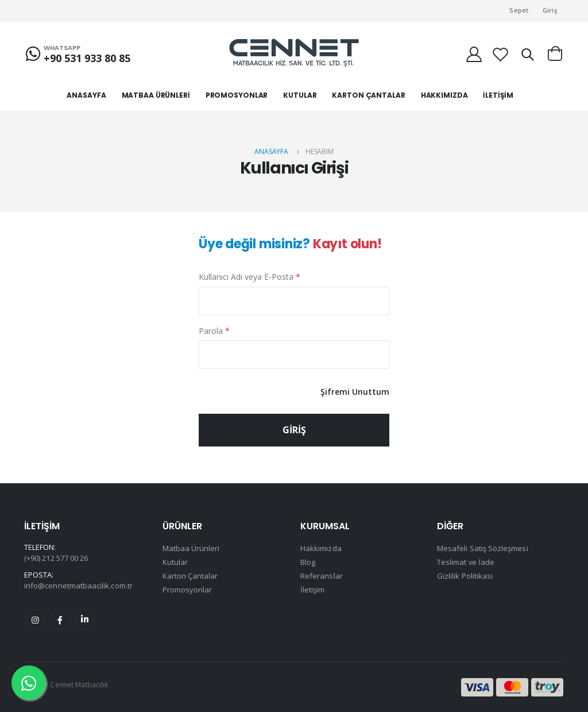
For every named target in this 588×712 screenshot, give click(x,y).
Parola (214, 330)
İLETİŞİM (498, 95)
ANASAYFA (86, 95)
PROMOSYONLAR (237, 95)
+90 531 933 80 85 (87, 58)
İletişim (313, 589)
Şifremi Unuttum (355, 391)
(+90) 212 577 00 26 (56, 557)
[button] (527, 54)
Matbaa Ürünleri (191, 548)
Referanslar (322, 575)
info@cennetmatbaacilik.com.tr (78, 585)
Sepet (519, 10)
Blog (308, 561)
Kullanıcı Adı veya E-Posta (249, 276)
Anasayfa (271, 151)
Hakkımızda (321, 548)
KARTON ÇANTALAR (368, 95)
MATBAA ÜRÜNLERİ (156, 95)
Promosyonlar (187, 589)
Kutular (175, 561)
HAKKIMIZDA (444, 95)
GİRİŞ (294, 429)
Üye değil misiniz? (290, 244)
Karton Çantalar (190, 575)
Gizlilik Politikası (465, 575)
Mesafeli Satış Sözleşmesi (483, 548)
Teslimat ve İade (466, 561)
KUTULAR (300, 95)
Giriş (550, 10)
